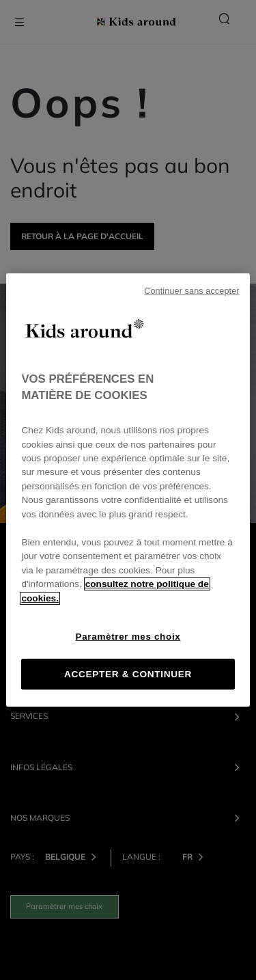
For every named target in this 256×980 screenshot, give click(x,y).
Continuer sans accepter (191, 291)
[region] (128, 490)
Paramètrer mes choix (128, 637)
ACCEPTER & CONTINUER (128, 674)
